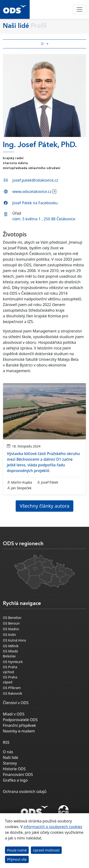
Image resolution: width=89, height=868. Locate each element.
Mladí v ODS (14, 714)
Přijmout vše (17, 859)
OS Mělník (11, 646)
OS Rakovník (12, 693)
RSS (6, 742)
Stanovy (10, 763)
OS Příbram (12, 688)
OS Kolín (9, 635)
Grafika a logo (15, 780)
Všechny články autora (44, 506)
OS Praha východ (10, 669)
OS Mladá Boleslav (10, 654)
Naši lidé (10, 757)
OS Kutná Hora (14, 640)
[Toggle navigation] (80, 9)
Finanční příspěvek (19, 725)
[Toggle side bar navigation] (44, 44)
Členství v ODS (16, 703)
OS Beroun (11, 623)
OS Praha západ (10, 680)
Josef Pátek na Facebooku (35, 203)
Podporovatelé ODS (20, 720)
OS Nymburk (13, 662)
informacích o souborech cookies (53, 827)
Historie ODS (14, 769)
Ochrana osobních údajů (25, 791)
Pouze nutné (17, 850)
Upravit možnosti (46, 850)
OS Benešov (12, 618)
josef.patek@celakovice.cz (35, 180)
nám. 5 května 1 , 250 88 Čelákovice (44, 219)
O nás (8, 752)
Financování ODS (18, 774)
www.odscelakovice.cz (32, 191)
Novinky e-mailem (19, 731)
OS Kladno (11, 629)
